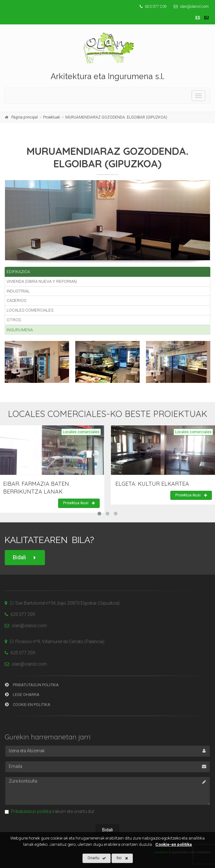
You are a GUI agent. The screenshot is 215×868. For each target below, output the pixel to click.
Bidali (25, 558)
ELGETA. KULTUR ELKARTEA (152, 484)
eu (206, 18)
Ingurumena (20, 330)
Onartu (97, 858)
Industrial (18, 291)
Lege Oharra (22, 695)
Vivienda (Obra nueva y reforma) (42, 281)
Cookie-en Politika (28, 705)
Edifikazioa (18, 272)
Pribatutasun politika (31, 811)
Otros (14, 320)
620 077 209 (153, 7)
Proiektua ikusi (79, 503)
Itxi (122, 858)
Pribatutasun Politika (32, 685)
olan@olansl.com (190, 7)
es (198, 18)
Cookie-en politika (174, 844)
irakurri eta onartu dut (49, 811)
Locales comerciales (30, 310)
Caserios (16, 300)
